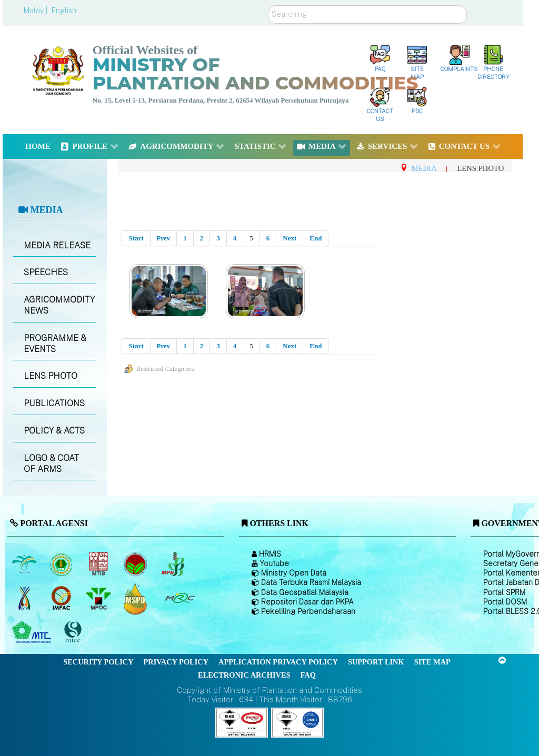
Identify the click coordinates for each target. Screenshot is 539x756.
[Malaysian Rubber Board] (62, 564)
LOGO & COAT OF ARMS (51, 463)
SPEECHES (46, 272)
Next (290, 238)
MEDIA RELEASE (57, 245)
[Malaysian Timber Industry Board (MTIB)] (99, 564)
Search (268, 6)
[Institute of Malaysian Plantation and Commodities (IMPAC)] (62, 598)
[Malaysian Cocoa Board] (137, 564)
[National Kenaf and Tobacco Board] (25, 598)
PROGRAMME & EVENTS (55, 344)
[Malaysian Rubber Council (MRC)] (179, 598)
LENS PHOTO (51, 376)
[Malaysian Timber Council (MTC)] (33, 632)
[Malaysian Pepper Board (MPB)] (173, 564)
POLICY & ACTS (54, 431)
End (316, 238)
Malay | (37, 11)
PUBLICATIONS (54, 403)
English (64, 11)
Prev (164, 238)
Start (136, 238)
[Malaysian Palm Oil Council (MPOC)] (99, 598)
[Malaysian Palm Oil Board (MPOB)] (25, 564)
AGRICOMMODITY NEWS (59, 305)
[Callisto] (242, 722)
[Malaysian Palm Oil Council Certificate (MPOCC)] (137, 598)
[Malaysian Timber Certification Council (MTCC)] (74, 632)
